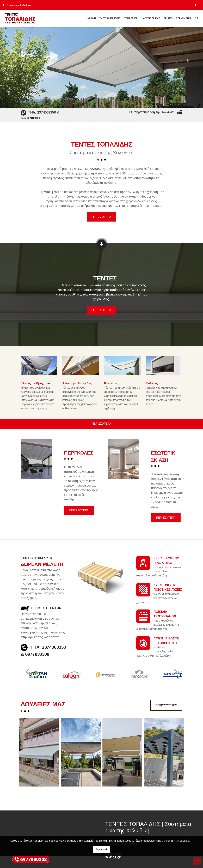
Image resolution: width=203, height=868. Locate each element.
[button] (15, 61)
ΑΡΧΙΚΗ (92, 18)
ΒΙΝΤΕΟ (168, 18)
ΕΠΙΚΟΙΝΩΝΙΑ (184, 18)
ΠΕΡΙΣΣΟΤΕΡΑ (101, 217)
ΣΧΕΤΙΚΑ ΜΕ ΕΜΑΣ (110, 18)
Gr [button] (197, 18)
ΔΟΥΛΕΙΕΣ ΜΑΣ (152, 18)
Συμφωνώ (101, 849)
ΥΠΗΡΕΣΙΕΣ (131, 18)
